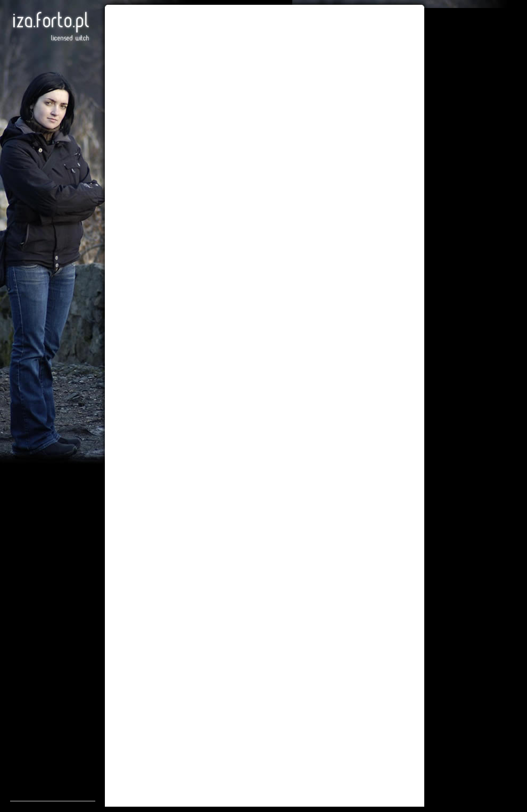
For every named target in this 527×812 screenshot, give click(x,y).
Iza (51, 27)
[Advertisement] (53, 641)
